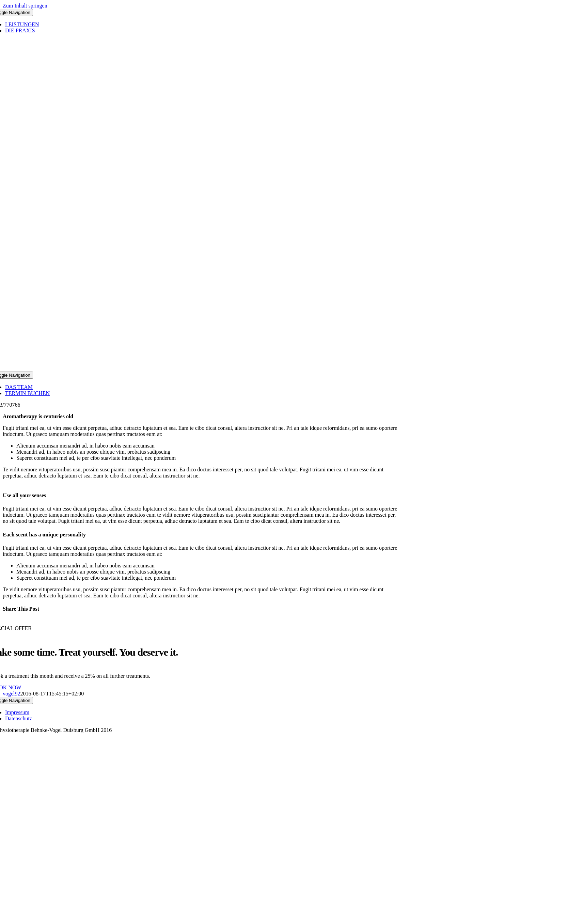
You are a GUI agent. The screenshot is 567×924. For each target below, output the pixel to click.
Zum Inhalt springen (25, 6)
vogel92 (12, 694)
